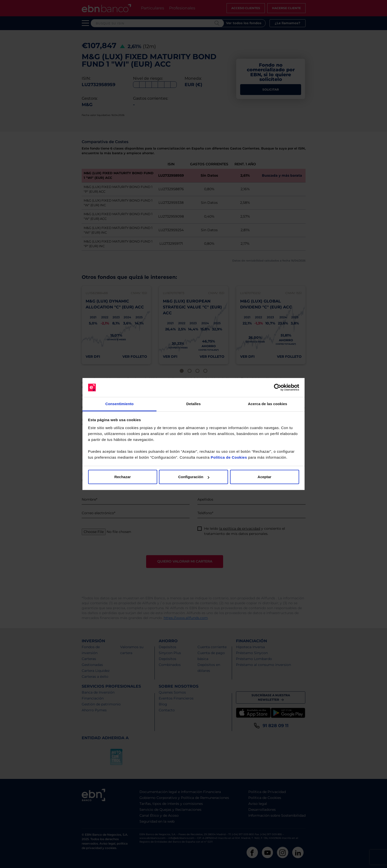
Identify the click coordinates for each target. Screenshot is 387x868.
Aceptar (265, 477)
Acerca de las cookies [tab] (268, 404)
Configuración (194, 477)
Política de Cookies (229, 457)
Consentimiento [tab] (120, 404)
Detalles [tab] (193, 404)
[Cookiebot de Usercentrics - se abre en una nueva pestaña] (278, 388)
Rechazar (123, 477)
